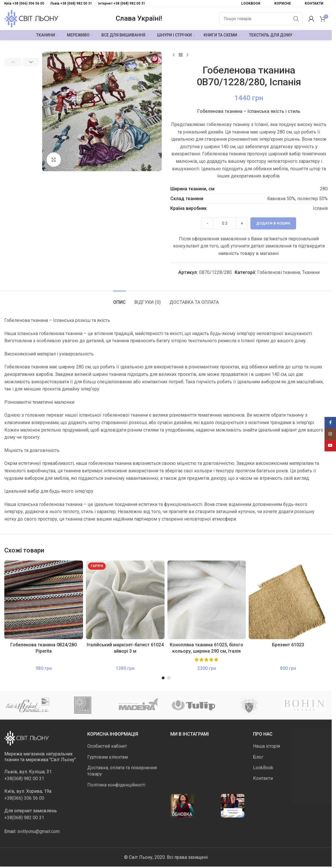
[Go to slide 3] (105, 165)
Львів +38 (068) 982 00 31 (71, 3)
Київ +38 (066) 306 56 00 (24, 3)
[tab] (119, 299)
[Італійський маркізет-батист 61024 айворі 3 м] (125, 600)
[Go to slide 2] (99, 165)
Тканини (311, 272)
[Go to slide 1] (93, 165)
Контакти (263, 778)
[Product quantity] (225, 223)
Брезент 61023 (288, 645)
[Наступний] (188, 55)
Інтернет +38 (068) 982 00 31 (122, 3)
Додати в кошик (273, 223)
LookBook (263, 768)
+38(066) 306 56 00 (24, 798)
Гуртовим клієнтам (108, 757)
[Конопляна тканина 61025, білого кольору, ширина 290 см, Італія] (207, 600)
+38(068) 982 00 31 (24, 779)
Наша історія (267, 746)
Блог (258, 757)
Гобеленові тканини (278, 272)
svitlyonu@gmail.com (38, 831)
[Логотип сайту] (31, 18)
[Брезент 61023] (288, 600)
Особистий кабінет (107, 746)
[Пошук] (261, 19)
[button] (13, 62)
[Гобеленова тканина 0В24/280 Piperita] (44, 600)
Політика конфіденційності (116, 785)
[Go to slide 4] (111, 165)
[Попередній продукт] (174, 55)
